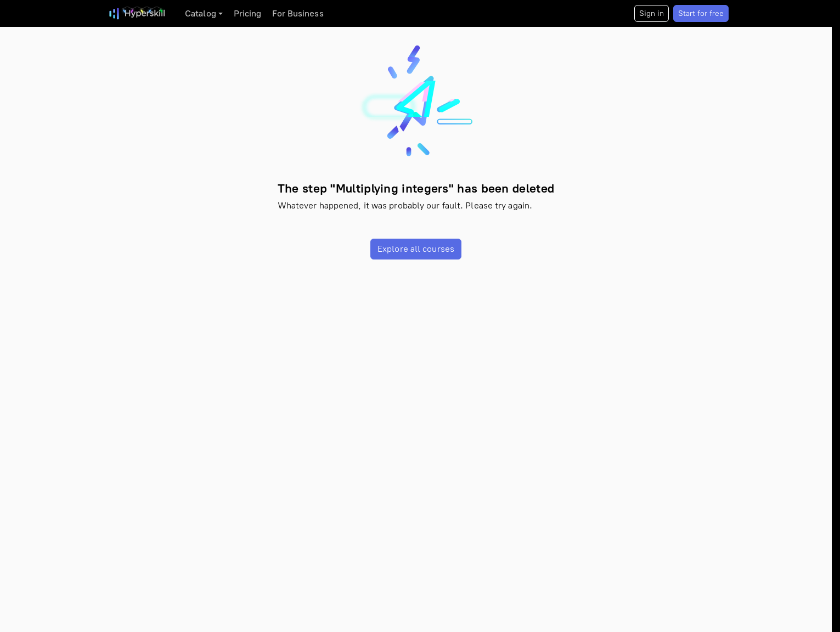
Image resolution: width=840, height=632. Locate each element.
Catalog (201, 13)
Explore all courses (416, 249)
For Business (298, 13)
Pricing (248, 13)
